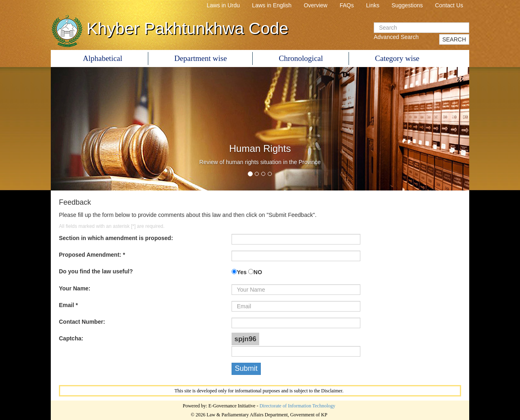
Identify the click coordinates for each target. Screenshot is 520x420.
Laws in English (272, 5)
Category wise (397, 58)
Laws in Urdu (223, 5)
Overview (316, 5)
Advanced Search (396, 37)
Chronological (301, 58)
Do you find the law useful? (96, 271)
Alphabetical (103, 58)
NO (258, 272)
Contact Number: (82, 322)
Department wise (200, 58)
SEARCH (454, 39)
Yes (242, 272)
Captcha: (71, 338)
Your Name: (75, 288)
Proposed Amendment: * (92, 255)
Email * (68, 305)
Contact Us (449, 5)
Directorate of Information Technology (298, 406)
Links (373, 5)
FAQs (347, 5)
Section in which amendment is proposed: (116, 238)
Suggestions (407, 5)
